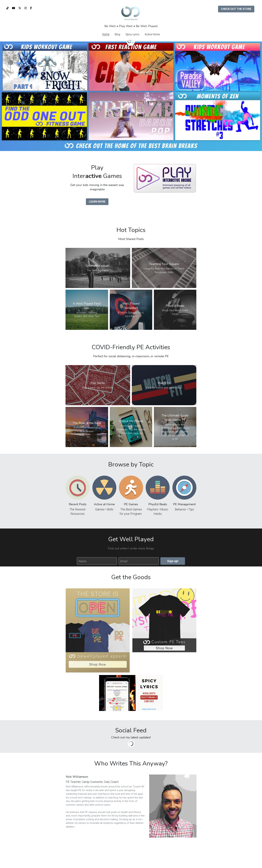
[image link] (165, 178)
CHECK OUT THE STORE (236, 9)
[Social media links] (8, 8)
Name (82, 561)
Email (124, 561)
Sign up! (173, 561)
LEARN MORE (97, 202)
